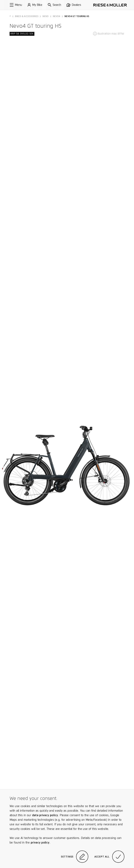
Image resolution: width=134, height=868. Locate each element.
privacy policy (40, 843)
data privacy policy (45, 815)
